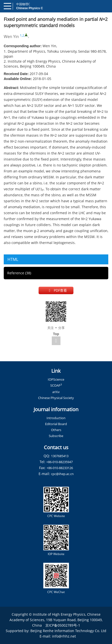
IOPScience (56, 379)
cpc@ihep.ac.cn (62, 474)
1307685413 (60, 456)
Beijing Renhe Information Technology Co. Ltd (68, 631)
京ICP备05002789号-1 (63, 625)
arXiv (56, 392)
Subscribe (56, 436)
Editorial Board (56, 424)
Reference (19, 273)
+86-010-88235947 (59, 462)
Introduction (56, 418)
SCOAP (56, 385)
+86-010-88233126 (60, 468)
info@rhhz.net (64, 636)
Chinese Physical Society (56, 398)
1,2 (22, 35)
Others (56, 430)
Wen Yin (11, 37)
